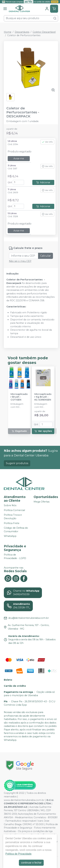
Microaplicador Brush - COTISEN (19, 397)
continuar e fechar (31, 863)
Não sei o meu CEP (20, 261)
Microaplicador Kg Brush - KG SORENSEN (43, 397)
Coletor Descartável (44, 32)
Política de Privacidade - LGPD (15, 556)
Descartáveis (22, 32)
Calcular (46, 256)
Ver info (47, 142)
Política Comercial (14, 510)
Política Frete (12, 523)
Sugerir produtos (17, 463)
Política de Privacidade (18, 854)
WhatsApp (10, 536)
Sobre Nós (10, 505)
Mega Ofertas (42, 502)
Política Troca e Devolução (13, 517)
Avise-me (19, 159)
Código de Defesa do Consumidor (16, 530)
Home (8, 32)
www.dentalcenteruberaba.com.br (24, 800)
